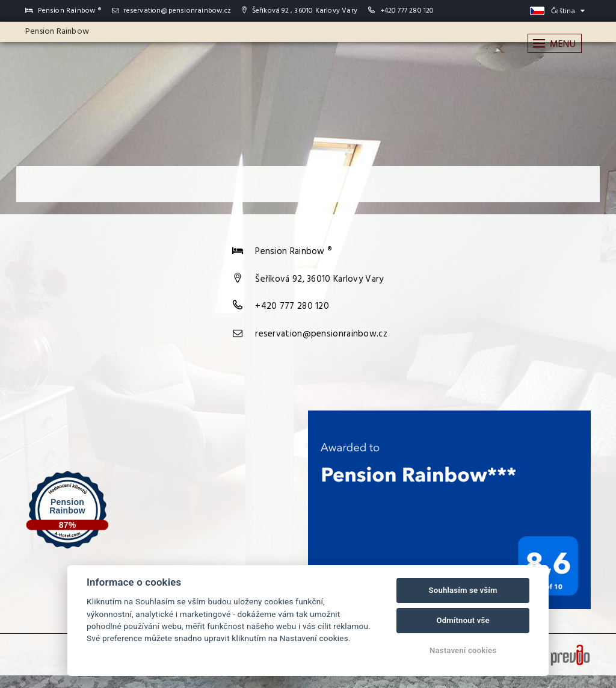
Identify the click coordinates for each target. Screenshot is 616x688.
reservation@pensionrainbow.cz (171, 11)
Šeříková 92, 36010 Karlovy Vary (319, 279)
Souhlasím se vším (463, 590)
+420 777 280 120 (407, 11)
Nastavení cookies (463, 650)
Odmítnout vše (463, 620)
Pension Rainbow (57, 32)
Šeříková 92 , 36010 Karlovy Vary (300, 11)
